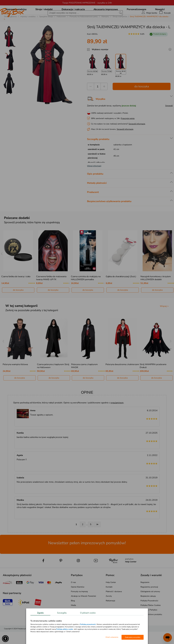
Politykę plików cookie (65, 629)
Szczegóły (62, 613)
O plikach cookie (88, 613)
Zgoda (40, 613)
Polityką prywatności (88, 624)
